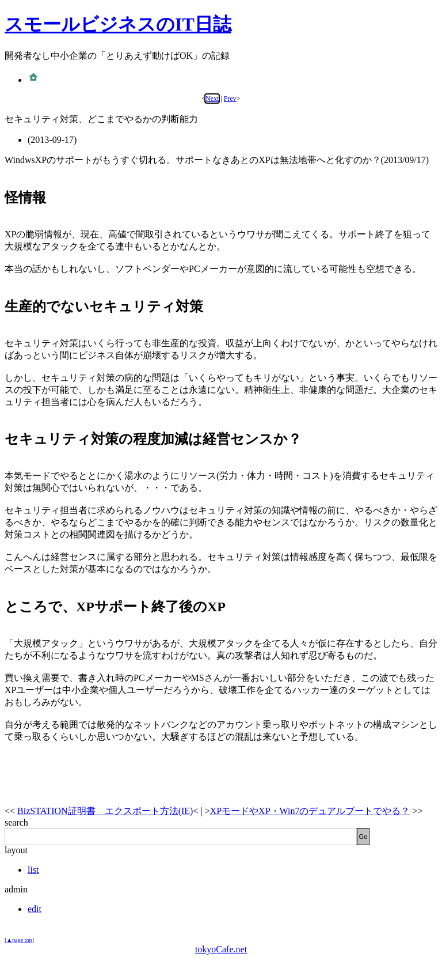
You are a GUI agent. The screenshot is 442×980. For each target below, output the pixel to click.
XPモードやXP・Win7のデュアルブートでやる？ (310, 811)
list (33, 870)
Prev (230, 99)
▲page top (19, 940)
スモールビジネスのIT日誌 (118, 24)
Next (212, 99)
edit (35, 909)
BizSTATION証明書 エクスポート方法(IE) (105, 811)
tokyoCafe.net (221, 949)
